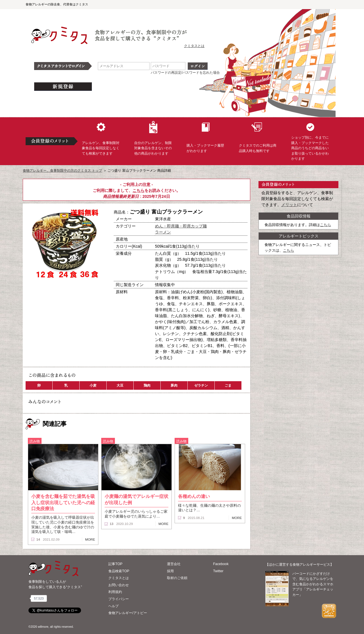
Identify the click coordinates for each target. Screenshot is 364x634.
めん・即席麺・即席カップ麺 (181, 226)
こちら (138, 190)
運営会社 (174, 564)
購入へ (44, 290)
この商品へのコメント (45, 300)
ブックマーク (83, 290)
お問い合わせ (119, 585)
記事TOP (115, 564)
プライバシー (119, 599)
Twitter (218, 571)
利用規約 (115, 592)
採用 (170, 571)
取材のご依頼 (177, 578)
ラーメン (163, 232)
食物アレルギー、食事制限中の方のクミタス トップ (62, 171)
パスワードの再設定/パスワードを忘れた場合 (185, 73)
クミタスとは (194, 46)
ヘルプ (113, 606)
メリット (289, 205)
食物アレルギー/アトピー (128, 613)
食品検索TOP (119, 571)
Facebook (221, 564)
